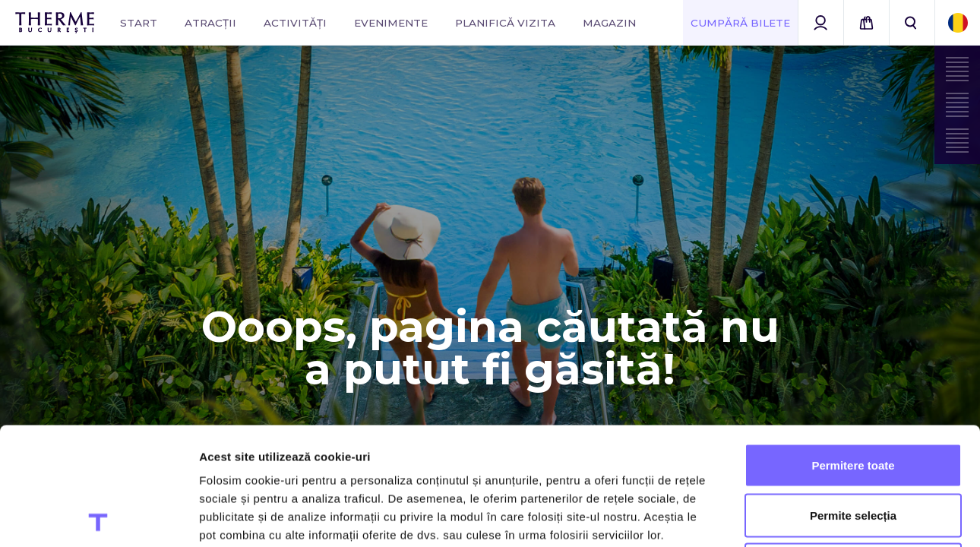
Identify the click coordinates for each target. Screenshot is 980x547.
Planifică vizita (505, 23)
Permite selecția (853, 398)
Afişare (760, 517)
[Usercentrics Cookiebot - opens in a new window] (98, 517)
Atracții (210, 23)
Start (139, 23)
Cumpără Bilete (740, 23)
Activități (295, 23)
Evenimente (391, 23)
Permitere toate (853, 348)
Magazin (609, 23)
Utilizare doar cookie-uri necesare (853, 447)
